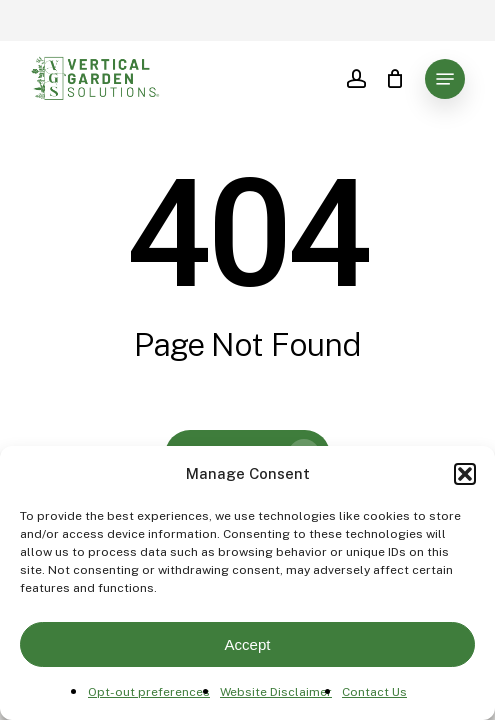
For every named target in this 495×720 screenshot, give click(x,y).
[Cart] (395, 79)
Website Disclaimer (276, 692)
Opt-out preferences (149, 692)
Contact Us (374, 692)
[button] (465, 474)
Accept (248, 644)
